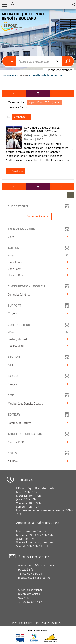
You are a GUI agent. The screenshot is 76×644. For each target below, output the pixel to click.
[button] (74, 4)
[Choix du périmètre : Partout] (9, 61)
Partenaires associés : (50, 623)
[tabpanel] (38, 279)
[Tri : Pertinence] (22, 117)
